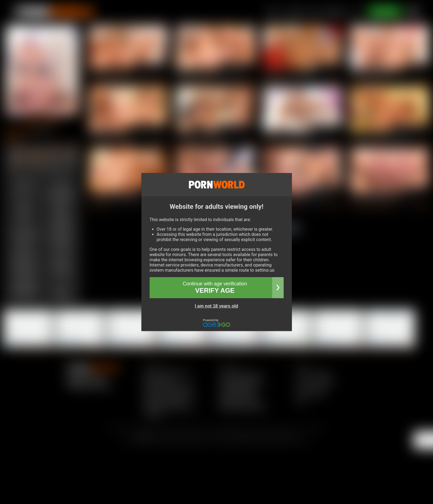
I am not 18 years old (216, 306)
